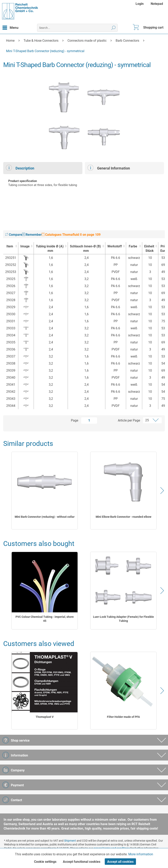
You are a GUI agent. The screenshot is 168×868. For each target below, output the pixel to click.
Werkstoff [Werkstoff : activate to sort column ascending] (115, 246)
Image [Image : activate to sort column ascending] (25, 246)
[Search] (114, 28)
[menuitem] (140, 4)
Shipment (70, 841)
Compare (14, 235)
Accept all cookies (120, 862)
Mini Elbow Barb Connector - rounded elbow (123, 517)
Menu (10, 27)
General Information (109, 168)
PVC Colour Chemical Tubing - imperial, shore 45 (45, 619)
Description (20, 168)
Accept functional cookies (82, 862)
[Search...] (77, 28)
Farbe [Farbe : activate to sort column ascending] (133, 246)
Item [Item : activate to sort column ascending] (10, 246)
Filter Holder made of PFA (123, 717)
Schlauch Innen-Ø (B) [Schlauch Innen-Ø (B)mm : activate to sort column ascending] (85, 249)
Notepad (157, 4)
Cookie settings (45, 862)
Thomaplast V (45, 717)
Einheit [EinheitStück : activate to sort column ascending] (149, 249)
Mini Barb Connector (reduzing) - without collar (45, 517)
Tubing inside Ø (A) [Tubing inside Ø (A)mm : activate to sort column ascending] (50, 249)
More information (141, 854)
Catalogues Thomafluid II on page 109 (71, 235)
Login (140, 4)
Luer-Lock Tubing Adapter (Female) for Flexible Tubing (123, 619)
